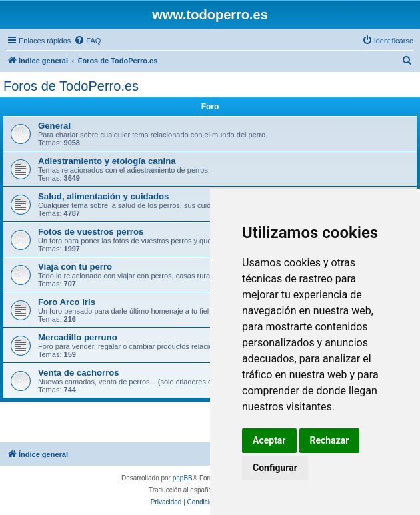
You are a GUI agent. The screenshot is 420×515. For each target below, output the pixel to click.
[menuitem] (87, 41)
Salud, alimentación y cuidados (103, 196)
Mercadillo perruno (78, 337)
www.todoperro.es (210, 15)
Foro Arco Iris (67, 302)
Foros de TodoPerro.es (71, 86)
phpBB (183, 478)
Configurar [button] (275, 468)
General (54, 126)
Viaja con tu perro (75, 267)
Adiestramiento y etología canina (107, 161)
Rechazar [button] (330, 440)
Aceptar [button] (269, 440)
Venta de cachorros (79, 373)
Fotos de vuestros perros (91, 232)
